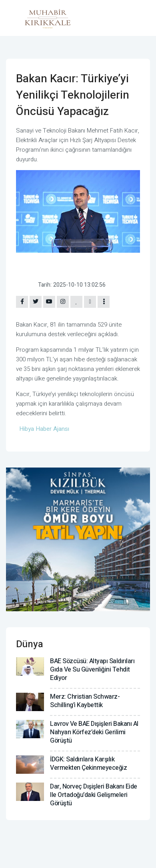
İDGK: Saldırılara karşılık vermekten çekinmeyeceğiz (88, 764)
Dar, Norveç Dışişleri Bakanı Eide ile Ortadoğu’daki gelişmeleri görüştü (94, 795)
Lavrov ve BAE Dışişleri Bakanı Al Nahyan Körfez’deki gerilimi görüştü (94, 732)
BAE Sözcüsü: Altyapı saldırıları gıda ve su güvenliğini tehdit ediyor (92, 670)
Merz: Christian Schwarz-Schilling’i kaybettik (85, 701)
